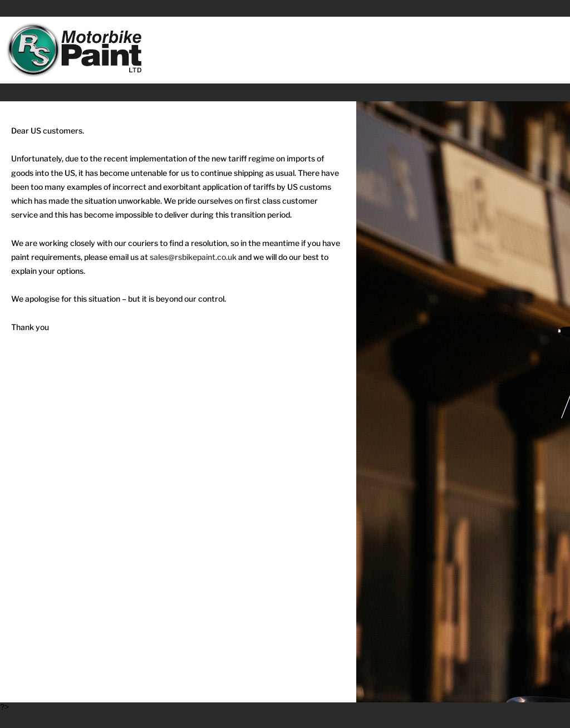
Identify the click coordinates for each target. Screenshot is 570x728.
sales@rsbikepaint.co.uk (193, 257)
